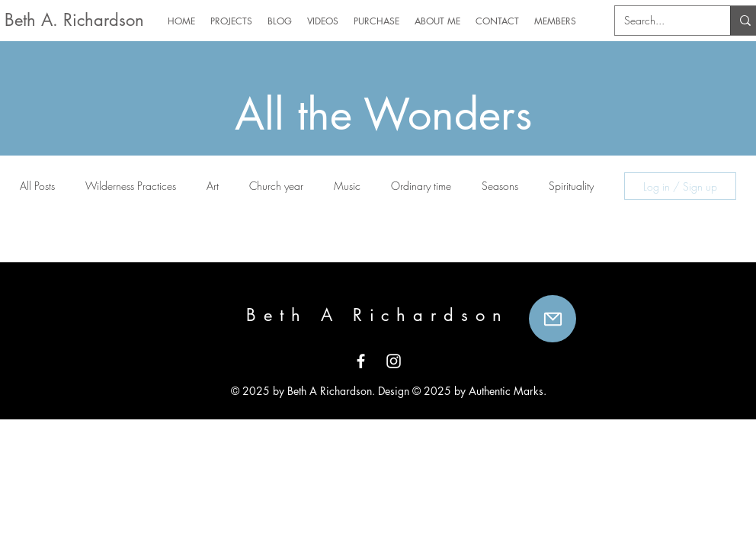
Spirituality (571, 186)
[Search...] (661, 21)
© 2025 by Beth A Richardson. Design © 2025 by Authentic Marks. (387, 391)
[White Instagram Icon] (394, 361)
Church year (276, 186)
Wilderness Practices (131, 186)
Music (347, 186)
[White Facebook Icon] (361, 361)
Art (213, 186)
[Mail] (553, 319)
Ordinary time (421, 186)
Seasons (500, 186)
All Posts (37, 186)
